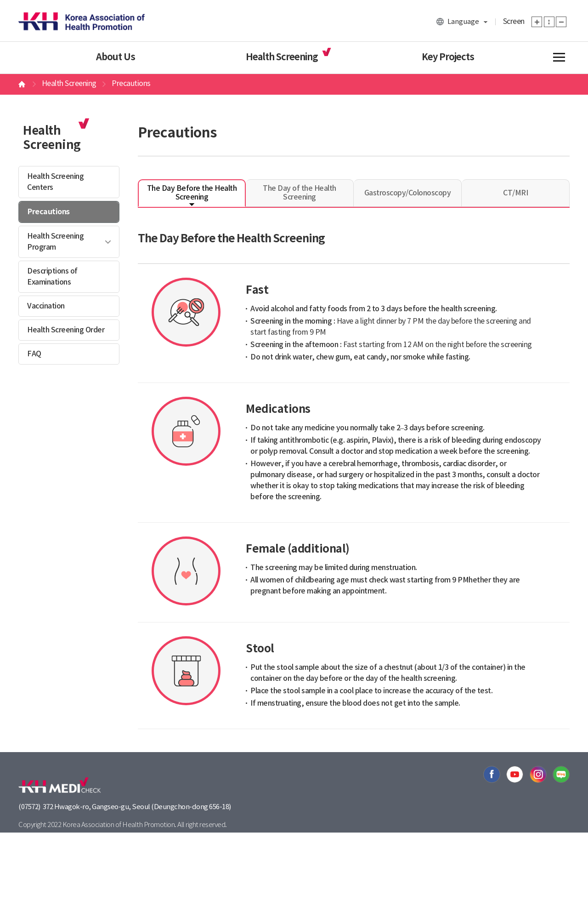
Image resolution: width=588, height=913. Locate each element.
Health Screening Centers (55, 182)
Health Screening (282, 57)
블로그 (561, 774)
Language (463, 22)
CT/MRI (515, 193)
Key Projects (448, 57)
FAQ (34, 354)
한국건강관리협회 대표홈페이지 (82, 21)
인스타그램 (538, 774)
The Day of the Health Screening (300, 193)
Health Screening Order (66, 330)
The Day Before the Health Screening (192, 193)
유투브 (515, 774)
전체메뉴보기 (558, 57)
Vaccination (46, 306)
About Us (116, 57)
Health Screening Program (55, 242)
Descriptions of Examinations (52, 277)
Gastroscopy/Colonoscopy (408, 193)
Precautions (49, 212)
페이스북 (492, 774)
